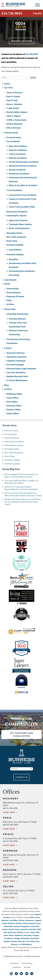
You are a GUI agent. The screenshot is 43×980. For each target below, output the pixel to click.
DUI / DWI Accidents (16, 237)
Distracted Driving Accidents (23, 166)
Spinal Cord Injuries (18, 220)
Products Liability (15, 245)
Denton (19, 923)
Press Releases (14, 293)
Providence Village (12, 938)
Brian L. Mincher (14, 104)
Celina (21, 920)
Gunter (5, 929)
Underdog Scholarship (17, 314)
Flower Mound (29, 923)
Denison (11, 923)
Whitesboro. (27, 944)
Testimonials (13, 289)
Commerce (29, 920)
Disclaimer (17, 967)
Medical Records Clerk (17, 376)
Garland (17, 926)
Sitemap (27, 967)
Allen (32, 917)
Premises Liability (15, 255)
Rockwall (35, 938)
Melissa (20, 932)
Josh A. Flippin (14, 116)
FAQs (9, 300)
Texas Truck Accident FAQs (22, 207)
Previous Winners (17, 319)
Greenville (35, 926)
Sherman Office (14, 406)
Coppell (38, 920)
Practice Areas (11, 133)
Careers (8, 348)
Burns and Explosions (19, 228)
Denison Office (14, 410)
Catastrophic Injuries (17, 216)
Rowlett (7, 941)
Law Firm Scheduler (16, 373)
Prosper (36, 935)
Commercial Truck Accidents (23, 195)
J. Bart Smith (13, 108)
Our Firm (9, 88)
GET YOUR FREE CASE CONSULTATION (21, 735)
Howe (17, 929)
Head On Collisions (18, 150)
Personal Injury (14, 138)
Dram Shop (12, 241)
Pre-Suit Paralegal (15, 365)
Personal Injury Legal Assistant (21, 369)
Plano (11, 935)
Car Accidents (13, 141)
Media (7, 284)
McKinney (12, 932)
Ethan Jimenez (14, 128)
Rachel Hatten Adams (17, 112)
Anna (38, 917)
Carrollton (14, 920)
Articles (10, 304)
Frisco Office (13, 398)
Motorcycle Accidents (17, 212)
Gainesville (8, 926)
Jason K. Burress (14, 93)
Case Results (10, 280)
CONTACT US (21, 777)
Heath (11, 929)
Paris (33, 932)
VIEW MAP (10, 813)
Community (10, 309)
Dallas (5, 923)
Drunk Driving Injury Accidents (24, 162)
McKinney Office (14, 394)
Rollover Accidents (18, 158)
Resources (15, 963)
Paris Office (12, 402)
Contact (8, 389)
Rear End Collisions (18, 146)
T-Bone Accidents (17, 154)
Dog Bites (14, 259)
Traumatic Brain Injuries (20, 224)
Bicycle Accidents (17, 170)
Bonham (5, 920)
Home (7, 84)
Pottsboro (19, 935)
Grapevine (25, 926)
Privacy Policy (27, 963)
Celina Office (13, 414)
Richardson (25, 938)
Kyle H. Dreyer (13, 96)
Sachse (14, 941)
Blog (6, 385)
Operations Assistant (17, 357)
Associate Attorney (16, 353)
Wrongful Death (14, 233)
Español (37, 13)
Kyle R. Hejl (12, 100)
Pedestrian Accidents (19, 174)
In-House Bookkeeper (17, 380)
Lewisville (32, 929)
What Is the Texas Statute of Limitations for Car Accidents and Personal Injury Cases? (22, 502)
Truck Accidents (14, 190)
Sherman (21, 941)
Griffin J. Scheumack (16, 120)
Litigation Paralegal (16, 361)
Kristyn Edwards (14, 124)
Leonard (24, 929)
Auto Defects (15, 250)
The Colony (31, 941)
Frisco (38, 923)
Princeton (28, 935)
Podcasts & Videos (15, 297)
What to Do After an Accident (23, 185)
